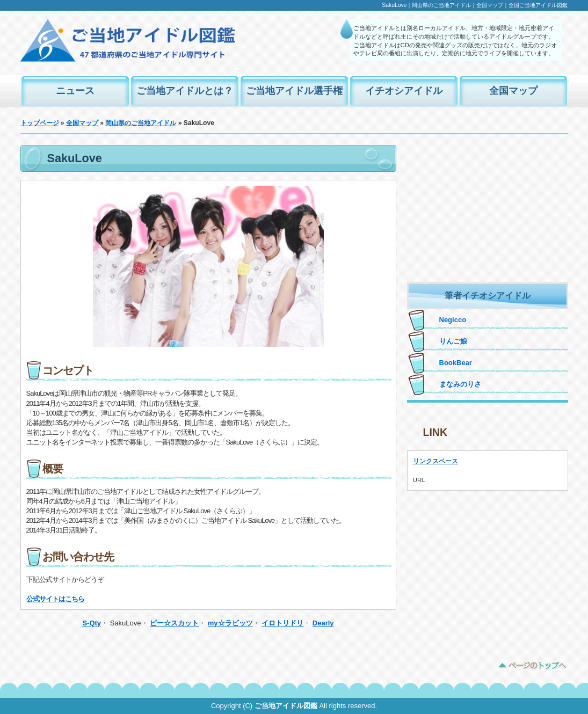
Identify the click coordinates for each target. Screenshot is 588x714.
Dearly (323, 623)
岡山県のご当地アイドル (141, 123)
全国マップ (513, 91)
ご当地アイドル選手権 (294, 91)
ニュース (75, 91)
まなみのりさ (460, 384)
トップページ (40, 123)
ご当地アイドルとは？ (185, 91)
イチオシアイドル (404, 91)
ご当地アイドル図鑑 (286, 706)
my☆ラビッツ (230, 623)
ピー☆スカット (174, 623)
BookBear (456, 363)
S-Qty (92, 623)
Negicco (453, 320)
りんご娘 (453, 341)
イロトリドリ (282, 623)
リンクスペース (435, 461)
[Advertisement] (488, 212)
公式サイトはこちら (55, 599)
